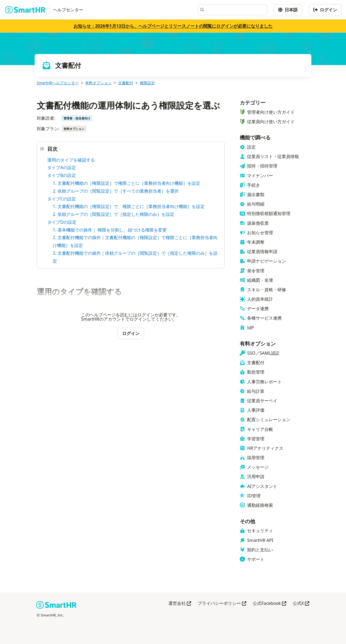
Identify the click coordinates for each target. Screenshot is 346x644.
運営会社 (180, 604)
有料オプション (98, 83)
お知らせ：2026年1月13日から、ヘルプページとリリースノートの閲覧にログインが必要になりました (173, 26)
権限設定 (147, 83)
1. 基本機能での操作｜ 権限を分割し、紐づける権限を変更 (110, 230)
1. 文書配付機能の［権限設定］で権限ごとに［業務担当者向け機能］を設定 (127, 183)
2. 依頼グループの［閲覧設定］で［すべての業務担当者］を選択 (116, 191)
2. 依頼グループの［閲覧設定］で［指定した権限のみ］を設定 (114, 214)
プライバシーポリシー (222, 604)
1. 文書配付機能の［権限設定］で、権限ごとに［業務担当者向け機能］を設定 (129, 206)
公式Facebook (270, 604)
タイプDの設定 (62, 222)
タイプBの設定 (62, 175)
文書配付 (126, 83)
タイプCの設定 (62, 199)
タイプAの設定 (62, 167)
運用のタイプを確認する (71, 160)
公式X (301, 604)
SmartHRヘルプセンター (58, 83)
